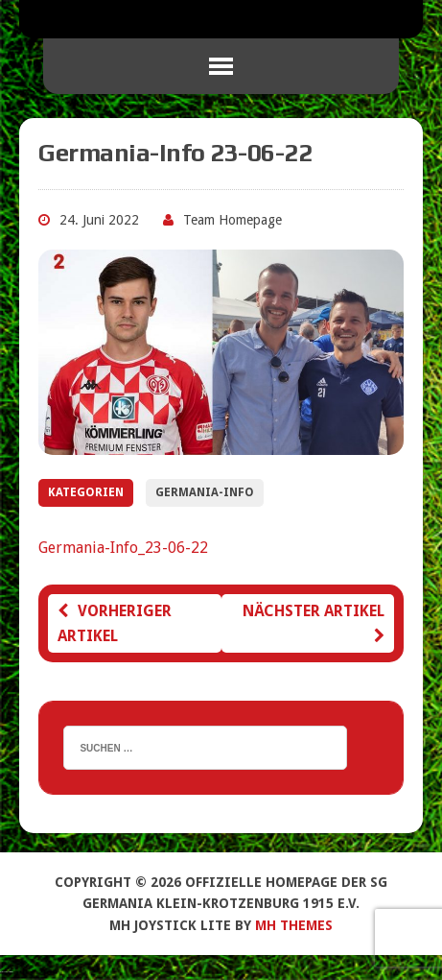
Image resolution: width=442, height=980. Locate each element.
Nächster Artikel (314, 622)
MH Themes (294, 925)
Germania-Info (205, 492)
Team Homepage (233, 220)
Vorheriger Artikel (115, 623)
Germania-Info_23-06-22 (123, 548)
